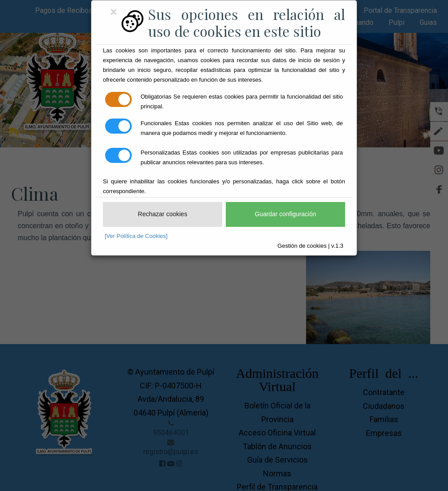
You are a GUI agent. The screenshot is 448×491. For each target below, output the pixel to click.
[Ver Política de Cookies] (136, 236)
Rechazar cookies (163, 214)
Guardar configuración (285, 214)
